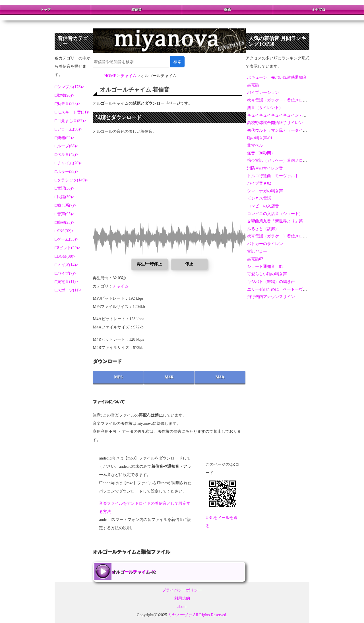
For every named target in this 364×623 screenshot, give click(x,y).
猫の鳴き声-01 (260, 138)
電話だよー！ (259, 251)
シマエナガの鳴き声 (265, 191)
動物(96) (65, 95)
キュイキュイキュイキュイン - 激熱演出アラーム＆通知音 (299, 115)
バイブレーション (263, 92)
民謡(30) (65, 197)
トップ (45, 10)
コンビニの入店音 (263, 206)
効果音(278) (68, 104)
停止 (189, 264)
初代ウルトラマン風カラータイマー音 (281, 130)
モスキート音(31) (73, 112)
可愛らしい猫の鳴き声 (267, 274)
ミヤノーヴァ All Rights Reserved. (198, 615)
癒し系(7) (66, 205)
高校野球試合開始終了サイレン (275, 123)
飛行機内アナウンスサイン (271, 297)
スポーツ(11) (68, 290)
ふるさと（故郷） (263, 229)
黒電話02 (255, 259)
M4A (220, 377)
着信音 (136, 10)
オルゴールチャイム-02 (134, 572)
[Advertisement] (169, 179)
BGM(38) (65, 256)
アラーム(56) (69, 129)
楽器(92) (65, 138)
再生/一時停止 (149, 264)
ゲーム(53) (67, 239)
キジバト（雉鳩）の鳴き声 (271, 282)
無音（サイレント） (265, 107)
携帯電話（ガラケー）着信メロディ (279, 100)
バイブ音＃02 (259, 183)
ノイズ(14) (67, 265)
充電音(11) (66, 282)
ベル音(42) (67, 154)
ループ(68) (67, 146)
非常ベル (255, 145)
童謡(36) (65, 188)
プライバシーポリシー (182, 590)
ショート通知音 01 (265, 266)
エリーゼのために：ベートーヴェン (279, 289)
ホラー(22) (67, 171)
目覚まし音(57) (71, 121)
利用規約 (182, 598)
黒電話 (253, 85)
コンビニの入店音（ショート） (275, 214)
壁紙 (227, 10)
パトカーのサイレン (265, 244)
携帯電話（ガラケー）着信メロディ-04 (282, 236)
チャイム (121, 286)
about (182, 607)
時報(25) (65, 222)
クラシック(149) (72, 180)
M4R (169, 377)
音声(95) (65, 214)
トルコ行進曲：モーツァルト (273, 176)
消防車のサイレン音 (265, 168)
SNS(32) (64, 231)
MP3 (119, 377)
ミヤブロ (318, 10)
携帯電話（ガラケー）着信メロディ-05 (282, 160)
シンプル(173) (70, 87)
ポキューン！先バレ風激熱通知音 (277, 77)
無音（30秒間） (261, 153)
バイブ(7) (66, 273)
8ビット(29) (68, 248)
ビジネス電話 (259, 198)
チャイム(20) (69, 163)
